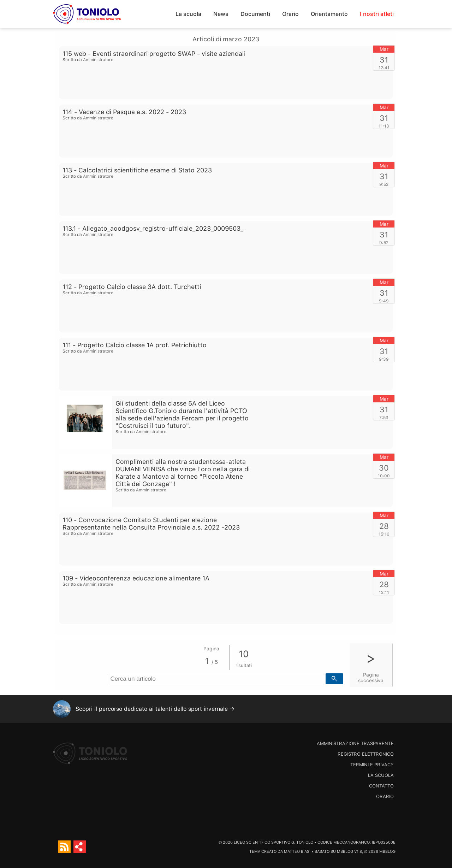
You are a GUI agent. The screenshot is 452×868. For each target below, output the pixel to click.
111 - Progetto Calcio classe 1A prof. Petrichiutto (135, 345)
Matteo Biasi (297, 852)
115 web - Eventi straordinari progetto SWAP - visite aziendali (154, 54)
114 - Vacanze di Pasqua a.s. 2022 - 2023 (124, 112)
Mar (384, 49)
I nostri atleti (377, 14)
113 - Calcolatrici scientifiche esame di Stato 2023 (137, 170)
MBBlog (345, 852)
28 (384, 526)
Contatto (381, 786)
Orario (290, 14)
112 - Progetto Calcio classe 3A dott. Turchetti (132, 287)
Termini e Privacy (372, 765)
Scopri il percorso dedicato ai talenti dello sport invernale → (155, 709)
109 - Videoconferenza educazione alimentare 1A (136, 578)
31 (384, 60)
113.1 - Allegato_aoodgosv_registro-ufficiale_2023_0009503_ (153, 228)
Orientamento (329, 14)
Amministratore (98, 60)
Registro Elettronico (366, 754)
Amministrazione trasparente (355, 743)
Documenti (255, 14)
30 (384, 468)
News (221, 14)
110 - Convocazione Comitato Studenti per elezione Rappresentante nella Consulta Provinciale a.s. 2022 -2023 (151, 524)
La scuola (188, 14)
